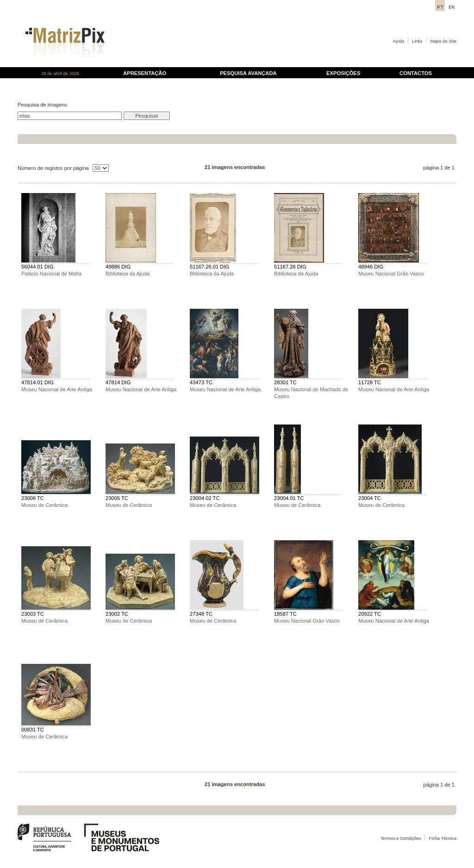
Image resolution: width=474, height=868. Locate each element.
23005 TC (117, 498)
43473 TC (201, 382)
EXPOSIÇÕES (343, 73)
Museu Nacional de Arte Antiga (57, 389)
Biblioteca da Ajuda (128, 274)
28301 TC (285, 382)
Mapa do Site (443, 41)
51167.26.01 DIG (209, 267)
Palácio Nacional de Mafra (52, 274)
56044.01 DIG (37, 267)
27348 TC (201, 614)
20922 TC (370, 614)
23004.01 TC (289, 498)
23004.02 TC (205, 498)
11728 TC (370, 382)
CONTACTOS (416, 73)
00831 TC (33, 730)
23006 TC (33, 498)
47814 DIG (118, 382)
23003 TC (33, 614)
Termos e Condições (401, 838)
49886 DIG (118, 267)
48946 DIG (371, 267)
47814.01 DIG (37, 382)
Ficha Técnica (443, 838)
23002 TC (117, 614)
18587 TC (285, 614)
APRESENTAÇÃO (145, 73)
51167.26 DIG (290, 267)
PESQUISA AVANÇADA (248, 73)
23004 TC (370, 498)
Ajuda (399, 41)
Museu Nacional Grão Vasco (391, 274)
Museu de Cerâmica (44, 505)
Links (417, 41)
